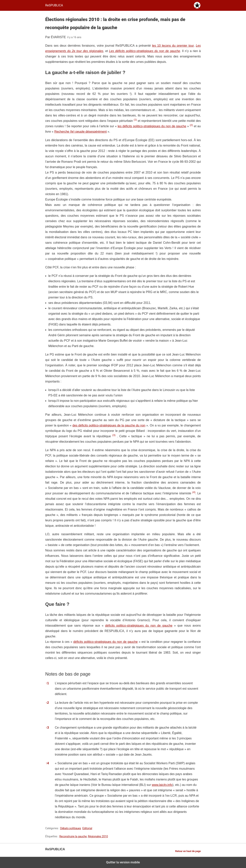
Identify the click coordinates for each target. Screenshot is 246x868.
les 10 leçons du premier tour (173, 46)
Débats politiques (71, 828)
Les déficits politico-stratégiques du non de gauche (144, 51)
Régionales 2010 (98, 836)
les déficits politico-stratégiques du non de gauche (152, 126)
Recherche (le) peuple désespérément (80, 132)
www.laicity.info (162, 785)
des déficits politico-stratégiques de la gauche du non (109, 425)
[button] (135, 121)
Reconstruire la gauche (73, 836)
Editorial (87, 828)
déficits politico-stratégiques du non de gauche (139, 626)
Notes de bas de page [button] (68, 674)
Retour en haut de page (188, 851)
